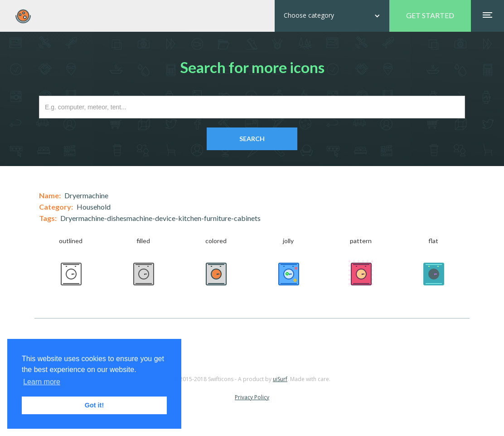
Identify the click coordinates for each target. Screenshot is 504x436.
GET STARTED (430, 15)
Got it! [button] (94, 405)
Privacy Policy (252, 397)
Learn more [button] (42, 382)
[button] (332, 16)
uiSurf (280, 379)
